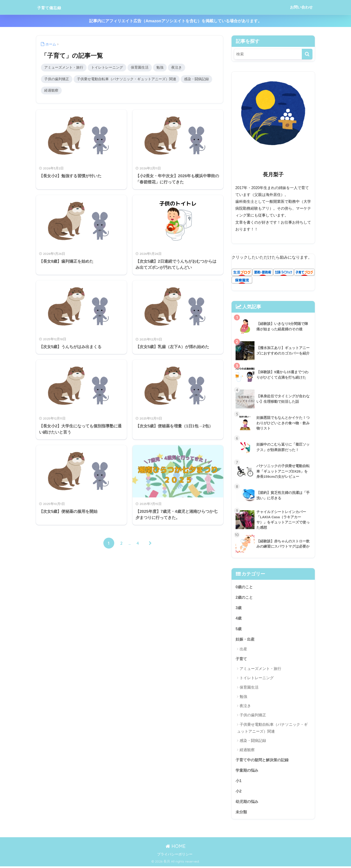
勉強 (160, 68)
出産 (243, 650)
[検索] (307, 54)
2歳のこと (245, 597)
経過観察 (51, 91)
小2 (239, 792)
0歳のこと (245, 587)
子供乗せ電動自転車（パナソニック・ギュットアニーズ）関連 (127, 79)
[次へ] (150, 544)
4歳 (239, 618)
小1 (239, 782)
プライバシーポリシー (175, 856)
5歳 (239, 629)
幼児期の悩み (248, 803)
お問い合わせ (301, 7)
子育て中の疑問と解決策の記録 (264, 761)
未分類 (242, 813)
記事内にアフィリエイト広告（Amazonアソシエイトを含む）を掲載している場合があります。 (175, 21)
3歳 (239, 608)
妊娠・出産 (246, 640)
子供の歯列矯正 (57, 79)
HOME (176, 848)
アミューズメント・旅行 (64, 68)
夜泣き (177, 68)
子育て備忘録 (54, 7)
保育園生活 (140, 68)
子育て (242, 659)
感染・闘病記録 (196, 79)
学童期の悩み (248, 771)
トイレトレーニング (107, 68)
